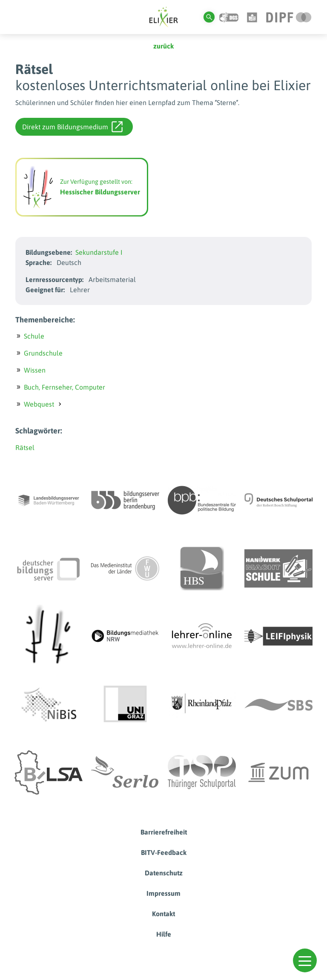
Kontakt (163, 914)
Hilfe (164, 934)
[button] (305, 960)
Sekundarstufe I (99, 252)
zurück (163, 46)
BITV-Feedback (164, 852)
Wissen (35, 370)
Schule (34, 336)
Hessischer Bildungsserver (100, 192)
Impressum (163, 893)
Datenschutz (164, 873)
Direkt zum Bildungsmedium (72, 127)
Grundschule (43, 353)
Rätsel (25, 447)
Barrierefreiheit (164, 832)
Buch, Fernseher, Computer (65, 387)
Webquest (39, 404)
